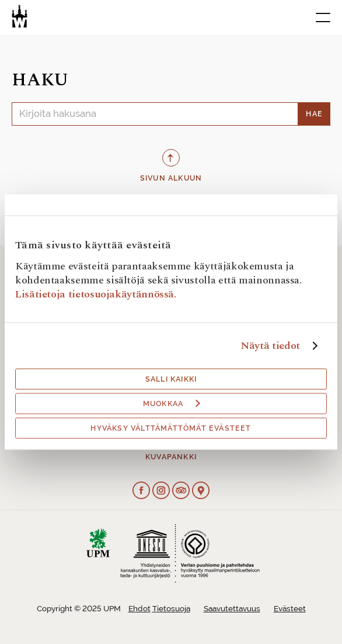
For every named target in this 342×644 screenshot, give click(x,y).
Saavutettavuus (232, 609)
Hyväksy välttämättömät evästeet (171, 428)
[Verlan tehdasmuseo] (20, 16)
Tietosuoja (171, 609)
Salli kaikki (171, 379)
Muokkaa (172, 403)
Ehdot (139, 609)
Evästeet (290, 609)
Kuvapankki (171, 457)
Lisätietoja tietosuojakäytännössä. (96, 294)
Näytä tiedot (270, 345)
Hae (314, 114)
